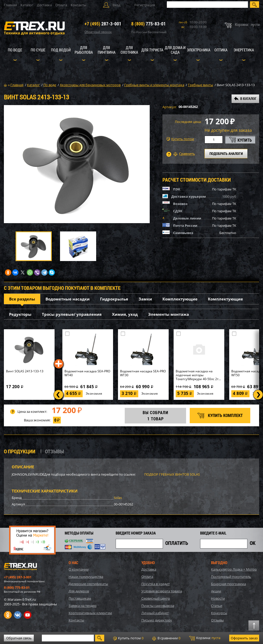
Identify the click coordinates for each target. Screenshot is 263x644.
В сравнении (166, 638)
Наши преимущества (86, 577)
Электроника (199, 50)
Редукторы (20, 314)
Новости (218, 598)
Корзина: (205, 638)
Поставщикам (80, 598)
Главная (10, 5)
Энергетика (244, 50)
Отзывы (217, 620)
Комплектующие (180, 299)
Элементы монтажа (169, 314)
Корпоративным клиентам (90, 613)
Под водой (61, 50)
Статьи (217, 606)
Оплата (61, 5)
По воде (15, 50)
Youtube (28, 615)
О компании (79, 569)
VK (18, 615)
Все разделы (22, 299)
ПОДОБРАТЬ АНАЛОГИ (226, 153)
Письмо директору (157, 620)
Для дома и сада (175, 50)
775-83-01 (149, 24)
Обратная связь (19, 638)
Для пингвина (107, 50)
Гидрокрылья (114, 299)
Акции (216, 591)
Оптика (221, 50)
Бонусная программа (228, 584)
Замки (145, 299)
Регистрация (145, 5)
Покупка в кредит (156, 584)
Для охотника (129, 50)
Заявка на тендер (83, 606)
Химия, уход (125, 314)
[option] (77, 164)
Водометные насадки (68, 299)
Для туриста (152, 50)
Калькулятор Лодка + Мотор (234, 569)
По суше (38, 50)
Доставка (44, 5)
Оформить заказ (244, 638)
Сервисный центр (156, 598)
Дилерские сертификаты (88, 584)
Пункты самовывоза (158, 606)
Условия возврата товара (162, 591)
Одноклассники (8, 615)
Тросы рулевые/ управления (72, 314)
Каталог (27, 5)
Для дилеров (79, 591)
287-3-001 (103, 24)
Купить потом (180, 139)
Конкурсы (219, 613)
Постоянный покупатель (231, 577)
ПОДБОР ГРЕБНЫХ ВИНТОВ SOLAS (172, 474)
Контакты (78, 5)
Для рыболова (84, 50)
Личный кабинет (155, 613)
